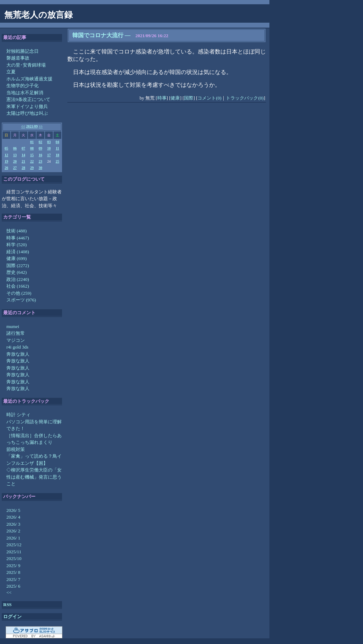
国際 (189, 98)
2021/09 (32, 126)
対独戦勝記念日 (23, 51)
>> (41, 126)
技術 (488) (16, 231)
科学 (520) (16, 245)
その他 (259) (19, 293)
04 (57, 142)
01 (32, 142)
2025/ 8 (13, 572)
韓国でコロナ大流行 (98, 35)
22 (32, 161)
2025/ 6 (13, 586)
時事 (162, 98)
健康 (175, 98)
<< (23, 126)
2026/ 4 (13, 517)
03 (49, 142)
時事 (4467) (18, 238)
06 (15, 148)
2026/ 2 (13, 531)
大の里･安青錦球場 (26, 65)
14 (23, 155)
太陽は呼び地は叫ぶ (27, 113)
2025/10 (14, 558)
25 (57, 161)
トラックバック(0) (245, 98)
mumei (13, 326)
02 (40, 142)
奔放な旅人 (18, 354)
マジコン (16, 340)
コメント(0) (209, 98)
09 (40, 148)
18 (57, 155)
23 (40, 161)
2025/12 (14, 545)
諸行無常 (16, 333)
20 (15, 161)
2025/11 (14, 552)
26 (6, 168)
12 (6, 155)
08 (32, 148)
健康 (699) (16, 258)
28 (23, 168)
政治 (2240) (18, 279)
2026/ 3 (13, 524)
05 (6, 148)
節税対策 (16, 449)
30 (40, 168)
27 (15, 168)
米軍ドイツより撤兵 (27, 106)
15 (32, 155)
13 (15, 155)
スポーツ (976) (21, 300)
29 (32, 168)
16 (40, 155)
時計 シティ (18, 415)
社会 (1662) (18, 286)
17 (49, 155)
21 (23, 161)
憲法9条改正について (28, 99)
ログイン (12, 617)
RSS (7, 605)
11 (57, 148)
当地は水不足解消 (25, 93)
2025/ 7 (13, 579)
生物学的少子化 (23, 86)
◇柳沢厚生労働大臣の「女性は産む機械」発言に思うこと (34, 477)
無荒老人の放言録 (38, 15)
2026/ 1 (13, 538)
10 (49, 148)
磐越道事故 (18, 58)
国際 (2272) (18, 265)
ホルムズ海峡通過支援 (29, 79)
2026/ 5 (13, 510)
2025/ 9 (13, 566)
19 (6, 161)
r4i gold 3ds (17, 347)
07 (23, 148)
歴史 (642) (16, 272)
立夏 (11, 72)
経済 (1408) (18, 252)
